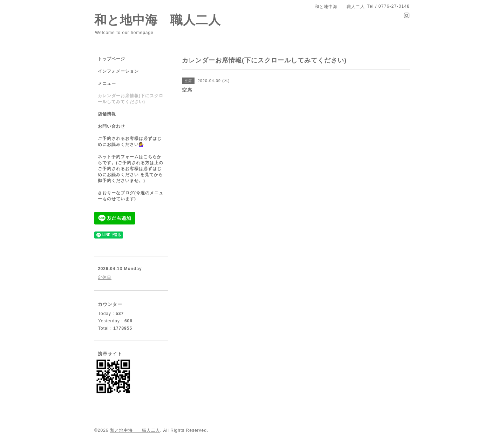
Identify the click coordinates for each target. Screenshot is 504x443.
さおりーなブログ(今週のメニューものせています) (131, 196)
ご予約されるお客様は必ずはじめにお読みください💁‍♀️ (130, 142)
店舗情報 (107, 114)
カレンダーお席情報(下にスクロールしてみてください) (131, 99)
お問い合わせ (111, 126)
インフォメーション (118, 71)
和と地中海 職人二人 (158, 20)
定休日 (105, 277)
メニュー (107, 83)
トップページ (111, 59)
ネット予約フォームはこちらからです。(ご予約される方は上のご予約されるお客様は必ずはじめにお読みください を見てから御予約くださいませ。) (131, 169)
